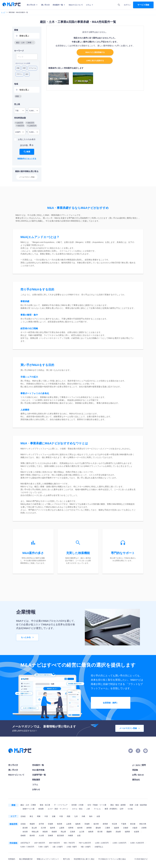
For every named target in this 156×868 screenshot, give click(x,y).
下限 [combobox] (17, 111)
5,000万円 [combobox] (33, 111)
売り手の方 (33, 5)
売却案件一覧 (59, 5)
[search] (119, 5)
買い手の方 (45, 5)
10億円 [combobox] (18, 132)
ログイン (127, 5)
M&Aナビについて (76, 5)
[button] (25, 43)
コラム (90, 5)
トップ (3, 12)
